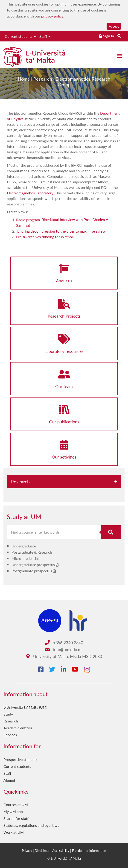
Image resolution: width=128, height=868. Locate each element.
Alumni (9, 780)
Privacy (27, 850)
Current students (20, 36)
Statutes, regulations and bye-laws (31, 825)
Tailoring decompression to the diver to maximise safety (61, 231)
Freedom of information (89, 850)
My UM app (13, 811)
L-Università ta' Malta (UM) (25, 707)
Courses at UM (16, 805)
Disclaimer (42, 850)
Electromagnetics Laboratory (30, 193)
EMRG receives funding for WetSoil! (45, 237)
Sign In (109, 36)
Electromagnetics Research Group (83, 84)
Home (24, 82)
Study (8, 714)
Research (43, 82)
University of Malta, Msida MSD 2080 (64, 656)
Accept (114, 26)
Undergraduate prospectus (33, 565)
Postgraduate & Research (32, 552)
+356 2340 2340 (64, 642)
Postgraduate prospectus (32, 571)
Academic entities (18, 728)
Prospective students (20, 759)
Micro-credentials (26, 558)
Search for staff (16, 818)
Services (10, 735)
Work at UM (14, 832)
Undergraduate (24, 546)
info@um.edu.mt (64, 649)
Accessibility (61, 850)
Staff (45, 36)
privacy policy (52, 16)
